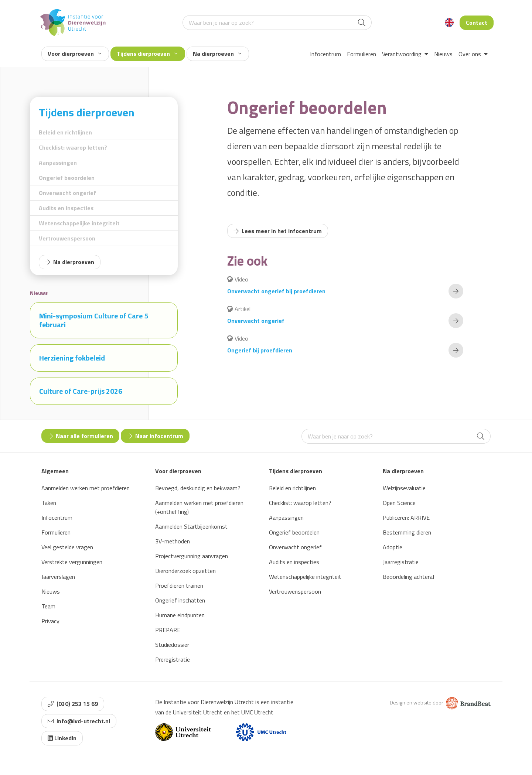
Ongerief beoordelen (67, 178)
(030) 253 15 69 (73, 704)
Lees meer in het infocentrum (278, 231)
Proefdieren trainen (179, 585)
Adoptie (393, 547)
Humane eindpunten (180, 615)
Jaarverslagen (58, 577)
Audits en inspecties (66, 208)
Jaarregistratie (401, 562)
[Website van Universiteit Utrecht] (183, 732)
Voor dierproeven (74, 54)
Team (48, 606)
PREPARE (168, 630)
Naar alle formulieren (80, 436)
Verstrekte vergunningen (72, 562)
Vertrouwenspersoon (67, 238)
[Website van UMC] (261, 732)
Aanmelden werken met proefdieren (86, 488)
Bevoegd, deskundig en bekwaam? (198, 488)
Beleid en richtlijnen (65, 132)
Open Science (399, 503)
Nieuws (443, 54)
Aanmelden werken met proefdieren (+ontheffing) (199, 507)
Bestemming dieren (407, 532)
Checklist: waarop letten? (73, 147)
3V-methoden (173, 541)
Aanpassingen (58, 163)
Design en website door (440, 702)
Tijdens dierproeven (147, 54)
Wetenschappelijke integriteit (79, 223)
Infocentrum (325, 54)
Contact (477, 23)
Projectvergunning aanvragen (192, 556)
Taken (49, 503)
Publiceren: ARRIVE (406, 518)
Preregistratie (173, 659)
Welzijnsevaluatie (404, 488)
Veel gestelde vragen (67, 547)
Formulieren (362, 54)
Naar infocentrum (155, 436)
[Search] (362, 23)
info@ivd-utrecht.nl (79, 721)
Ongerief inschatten (180, 600)
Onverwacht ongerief (67, 193)
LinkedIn (62, 738)
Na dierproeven (217, 54)
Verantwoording (405, 54)
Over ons (473, 54)
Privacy (50, 621)
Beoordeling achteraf (409, 577)
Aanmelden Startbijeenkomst (191, 526)
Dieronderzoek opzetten (185, 571)
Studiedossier (172, 645)
